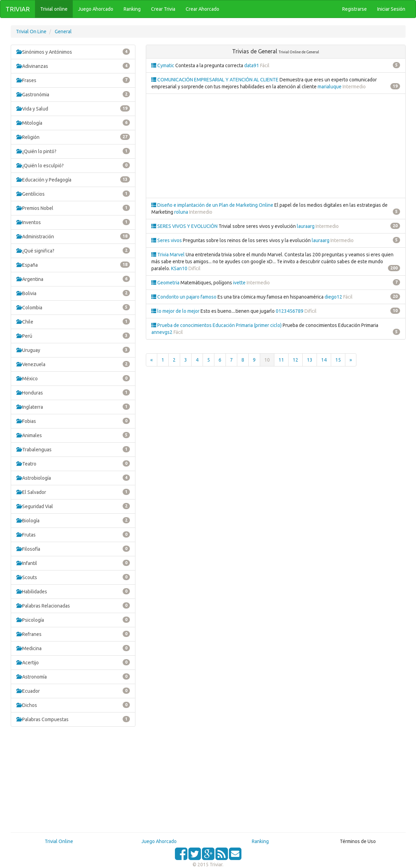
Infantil (73, 563)
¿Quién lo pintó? (73, 151)
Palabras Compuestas (73, 719)
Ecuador (73, 691)
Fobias (73, 421)
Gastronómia (73, 94)
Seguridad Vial (73, 506)
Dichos (73, 705)
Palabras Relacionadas (73, 605)
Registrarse (355, 9)
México (73, 378)
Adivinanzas (73, 66)
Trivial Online (59, 841)
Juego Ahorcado (159, 841)
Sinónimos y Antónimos (73, 52)
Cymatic (163, 65)
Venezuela (73, 364)
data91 (252, 65)
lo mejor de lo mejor (176, 311)
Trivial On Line (31, 32)
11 (281, 360)
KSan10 (179, 268)
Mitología (73, 123)
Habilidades (73, 591)
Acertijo (73, 662)
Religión (73, 137)
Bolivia (73, 293)
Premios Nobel (73, 208)
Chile (73, 321)
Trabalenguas (73, 449)
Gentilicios (73, 194)
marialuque (330, 87)
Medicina (73, 648)
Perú (73, 336)
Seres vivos (167, 240)
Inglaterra (73, 407)
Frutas (73, 534)
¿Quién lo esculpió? (73, 165)
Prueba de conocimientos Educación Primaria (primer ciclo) (217, 325)
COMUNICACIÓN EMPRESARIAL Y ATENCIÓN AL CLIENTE (215, 80)
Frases (73, 80)
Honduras (73, 392)
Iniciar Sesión (391, 9)
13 (310, 360)
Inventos (73, 222)
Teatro (73, 463)
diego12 (333, 297)
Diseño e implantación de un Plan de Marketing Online (213, 205)
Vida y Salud (73, 108)
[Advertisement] (73, 782)
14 (324, 360)
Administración (73, 236)
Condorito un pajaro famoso (184, 297)
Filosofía (73, 549)
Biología (73, 520)
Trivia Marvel (169, 255)
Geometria (166, 283)
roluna (181, 212)
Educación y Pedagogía (73, 179)
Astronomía (73, 676)
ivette (239, 283)
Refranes (73, 634)
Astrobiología (73, 478)
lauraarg (306, 226)
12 (295, 360)
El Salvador (73, 492)
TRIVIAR (18, 9)
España (73, 265)
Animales (73, 435)
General (63, 32)
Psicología (73, 620)
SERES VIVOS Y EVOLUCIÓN (185, 226)
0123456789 (290, 311)
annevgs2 (162, 332)
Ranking (260, 841)
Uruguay (73, 350)
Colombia (73, 307)
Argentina (73, 279)
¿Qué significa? (73, 250)
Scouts (73, 577)
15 (338, 360)
